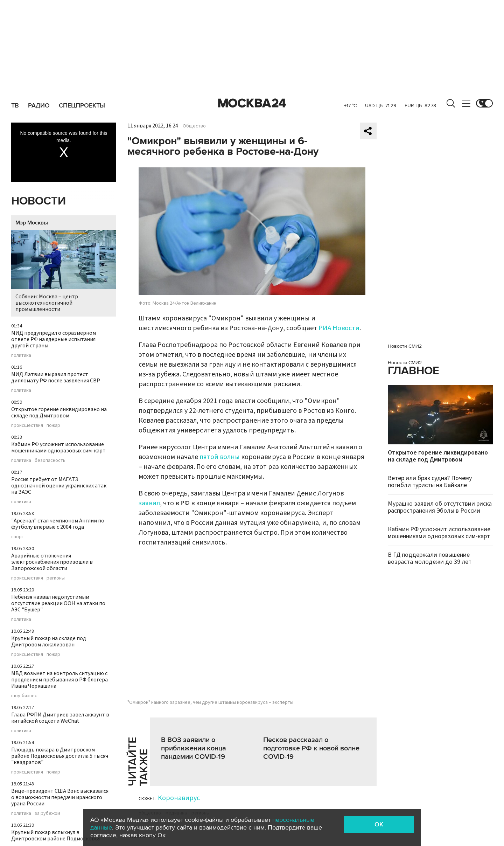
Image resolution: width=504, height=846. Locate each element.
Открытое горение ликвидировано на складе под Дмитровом (59, 412)
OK (379, 824)
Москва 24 (252, 103)
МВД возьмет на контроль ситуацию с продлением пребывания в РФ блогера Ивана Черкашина (59, 680)
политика (21, 355)
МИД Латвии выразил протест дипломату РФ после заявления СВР (56, 377)
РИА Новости (339, 328)
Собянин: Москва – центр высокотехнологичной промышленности (64, 272)
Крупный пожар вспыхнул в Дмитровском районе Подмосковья (56, 835)
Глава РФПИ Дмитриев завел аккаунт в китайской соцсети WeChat (60, 718)
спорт (18, 537)
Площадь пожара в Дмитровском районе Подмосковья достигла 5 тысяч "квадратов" (60, 756)
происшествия (27, 425)
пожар (53, 425)
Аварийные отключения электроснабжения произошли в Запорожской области (52, 562)
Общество (194, 126)
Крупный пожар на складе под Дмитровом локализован (49, 642)
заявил (149, 503)
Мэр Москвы (32, 223)
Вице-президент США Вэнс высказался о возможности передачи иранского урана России (60, 797)
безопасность (50, 460)
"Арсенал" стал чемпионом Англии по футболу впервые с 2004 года (58, 524)
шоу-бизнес (24, 696)
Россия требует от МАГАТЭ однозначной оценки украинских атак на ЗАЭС (59, 486)
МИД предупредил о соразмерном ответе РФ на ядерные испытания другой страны (54, 339)
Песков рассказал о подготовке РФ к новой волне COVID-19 (311, 748)
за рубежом (47, 813)
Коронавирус (179, 798)
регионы (56, 578)
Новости (38, 201)
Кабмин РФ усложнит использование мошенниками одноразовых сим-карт (58, 448)
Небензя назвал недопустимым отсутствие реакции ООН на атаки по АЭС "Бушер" (58, 603)
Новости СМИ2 (405, 346)
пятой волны (220, 457)
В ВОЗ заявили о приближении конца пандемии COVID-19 (194, 748)
